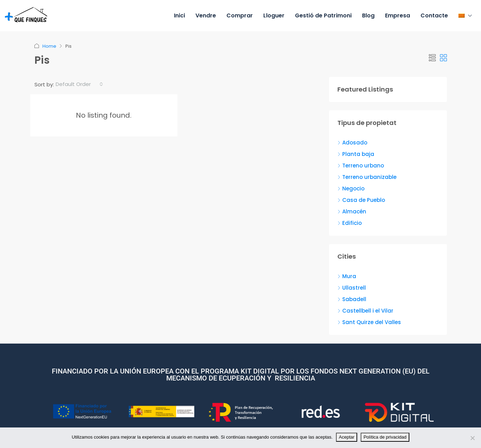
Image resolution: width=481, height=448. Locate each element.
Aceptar (347, 437)
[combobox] (79, 84)
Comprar (240, 15)
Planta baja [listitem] (356, 154)
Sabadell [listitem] (352, 299)
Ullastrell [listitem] (352, 288)
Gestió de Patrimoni (323, 15)
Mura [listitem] (347, 276)
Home (49, 46)
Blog (368, 15)
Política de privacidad (385, 437)
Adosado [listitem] (352, 143)
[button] (432, 58)
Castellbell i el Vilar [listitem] (365, 311)
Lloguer (274, 15)
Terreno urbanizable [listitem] (367, 177)
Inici (179, 15)
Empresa (398, 15)
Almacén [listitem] (352, 211)
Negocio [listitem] (351, 188)
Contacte (434, 15)
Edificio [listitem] (350, 223)
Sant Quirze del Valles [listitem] (369, 322)
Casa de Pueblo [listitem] (361, 200)
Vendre (206, 15)
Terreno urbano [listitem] (361, 166)
